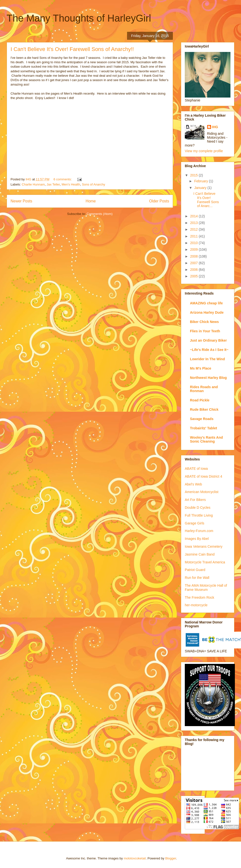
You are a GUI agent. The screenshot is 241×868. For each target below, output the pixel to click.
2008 (194, 256)
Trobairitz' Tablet (203, 428)
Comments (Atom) (100, 214)
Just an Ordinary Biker (208, 340)
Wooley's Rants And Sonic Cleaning (206, 439)
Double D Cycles (198, 508)
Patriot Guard (195, 570)
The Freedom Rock (200, 597)
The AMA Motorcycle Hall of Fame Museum (206, 588)
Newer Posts (21, 201)
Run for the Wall (197, 578)
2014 (194, 216)
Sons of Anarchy (94, 184)
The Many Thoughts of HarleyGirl (79, 18)
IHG (215, 127)
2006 (194, 270)
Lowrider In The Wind (207, 359)
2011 (194, 236)
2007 (194, 263)
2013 (194, 223)
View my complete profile (204, 151)
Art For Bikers (195, 500)
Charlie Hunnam (33, 184)
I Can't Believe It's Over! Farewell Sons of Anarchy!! (72, 49)
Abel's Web (193, 484)
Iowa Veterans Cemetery (204, 546)
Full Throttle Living (199, 515)
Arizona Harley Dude (207, 312)
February (201, 181)
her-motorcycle (196, 605)
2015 (194, 175)
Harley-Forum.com (199, 531)
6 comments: (63, 179)
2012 (194, 229)
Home (91, 201)
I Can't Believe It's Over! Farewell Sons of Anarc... (206, 200)
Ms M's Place (201, 368)
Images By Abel (197, 539)
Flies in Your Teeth (205, 331)
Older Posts (159, 201)
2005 (194, 276)
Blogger (171, 858)
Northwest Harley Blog (208, 378)
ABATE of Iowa (196, 469)
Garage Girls (194, 523)
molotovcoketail (135, 858)
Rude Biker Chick (204, 409)
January (201, 188)
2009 (194, 249)
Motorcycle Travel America (205, 562)
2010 (194, 243)
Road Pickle (200, 400)
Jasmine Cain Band (200, 554)
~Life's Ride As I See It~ (209, 350)
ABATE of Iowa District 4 (203, 476)
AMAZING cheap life (206, 303)
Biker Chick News (204, 322)
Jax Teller (53, 184)
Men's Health (71, 184)
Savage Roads (202, 419)
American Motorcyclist (202, 492)
